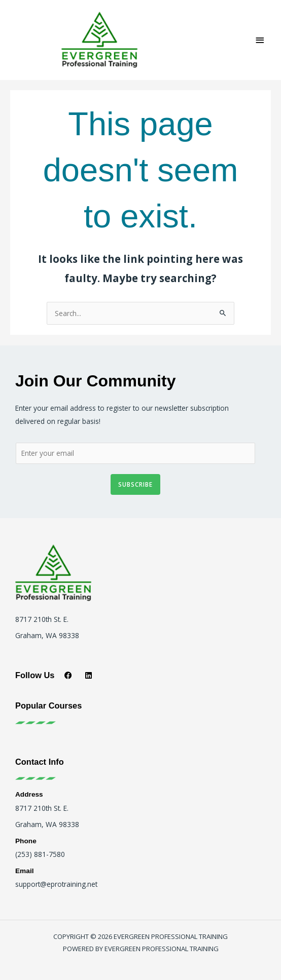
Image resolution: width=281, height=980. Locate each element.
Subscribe (135, 484)
